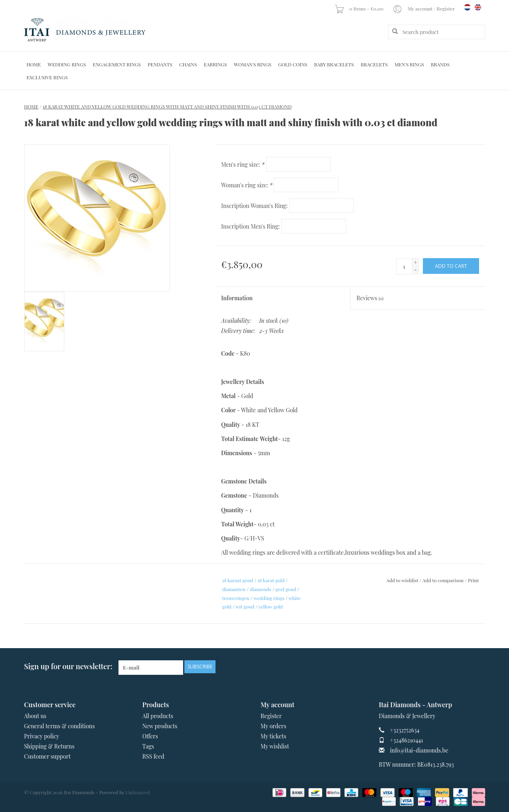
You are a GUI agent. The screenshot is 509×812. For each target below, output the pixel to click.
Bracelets (374, 64)
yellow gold (270, 606)
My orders (274, 726)
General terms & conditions (60, 726)
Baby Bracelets (334, 64)
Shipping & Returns (50, 746)
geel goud (286, 589)
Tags (148, 746)
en (478, 7)
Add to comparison (444, 580)
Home (34, 64)
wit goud (245, 606)
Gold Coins (293, 64)
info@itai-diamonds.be (419, 750)
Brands (440, 64)
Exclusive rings (47, 77)
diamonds (261, 589)
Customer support (48, 756)
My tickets (274, 736)
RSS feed (153, 756)
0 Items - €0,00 (359, 8)
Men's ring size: (243, 164)
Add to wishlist (402, 580)
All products (158, 716)
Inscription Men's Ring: (250, 226)
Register (271, 716)
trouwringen (236, 598)
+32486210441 (407, 740)
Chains (188, 64)
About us (35, 716)
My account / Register (424, 8)
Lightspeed (138, 792)
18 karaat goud (238, 580)
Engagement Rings (117, 64)
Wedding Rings (67, 64)
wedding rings (269, 598)
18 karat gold (271, 580)
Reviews (370, 298)
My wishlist (275, 746)
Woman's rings (252, 64)
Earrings (215, 64)
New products (160, 726)
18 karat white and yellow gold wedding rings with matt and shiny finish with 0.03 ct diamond (167, 106)
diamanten (234, 589)
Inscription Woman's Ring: (254, 206)
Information (237, 298)
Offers (150, 736)
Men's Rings (409, 64)
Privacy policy (42, 736)
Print (473, 580)
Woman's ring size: (247, 185)
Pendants (160, 64)
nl (467, 7)
